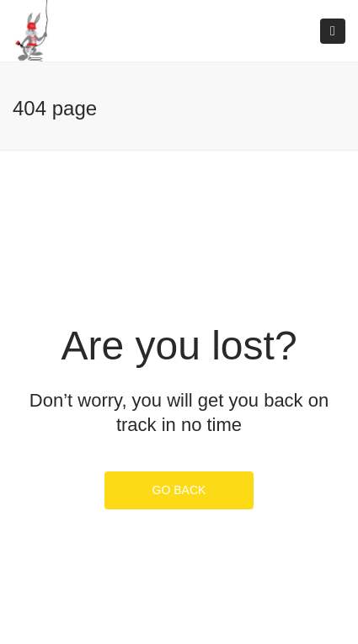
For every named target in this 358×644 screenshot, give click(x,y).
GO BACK (179, 490)
